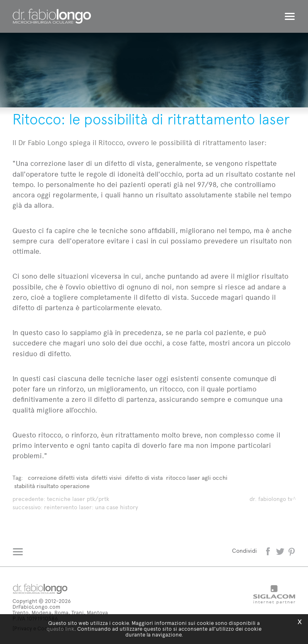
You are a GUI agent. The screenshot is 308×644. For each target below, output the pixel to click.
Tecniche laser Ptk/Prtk (78, 499)
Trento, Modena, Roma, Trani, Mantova (60, 613)
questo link (60, 629)
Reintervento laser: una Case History (91, 507)
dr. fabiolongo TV (271, 499)
